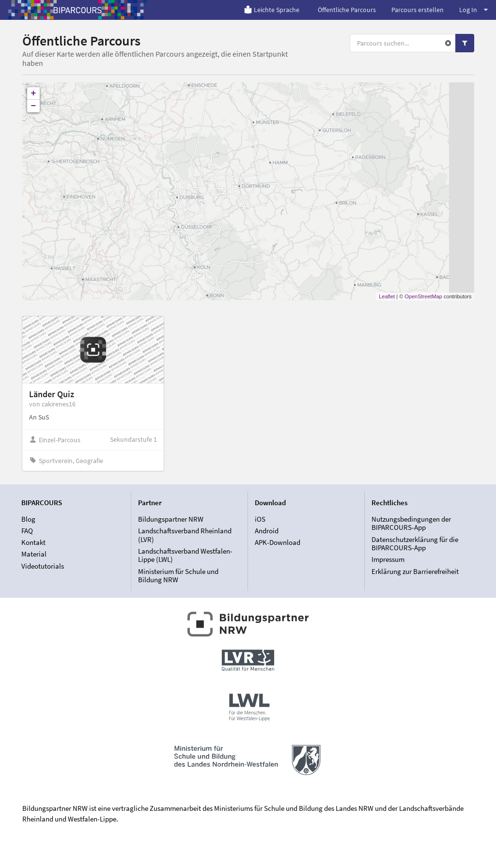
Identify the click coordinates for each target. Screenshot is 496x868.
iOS (260, 519)
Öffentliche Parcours (347, 10)
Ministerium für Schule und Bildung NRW (178, 575)
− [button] (34, 106)
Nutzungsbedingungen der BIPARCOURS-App (411, 524)
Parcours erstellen (418, 10)
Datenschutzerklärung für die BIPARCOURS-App (415, 544)
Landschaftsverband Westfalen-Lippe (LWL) (185, 555)
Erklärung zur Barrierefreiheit (415, 571)
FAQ (27, 531)
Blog (28, 519)
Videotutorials (43, 566)
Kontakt (33, 542)
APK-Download (278, 542)
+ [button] (34, 93)
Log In (473, 10)
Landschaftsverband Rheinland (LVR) (185, 535)
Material (34, 554)
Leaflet (387, 296)
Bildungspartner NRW (171, 519)
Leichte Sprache (271, 10)
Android (267, 531)
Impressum (388, 559)
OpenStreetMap (423, 296)
